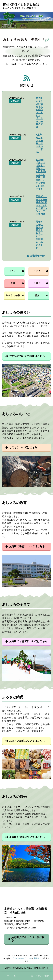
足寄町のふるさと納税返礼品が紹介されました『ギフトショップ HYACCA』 (42, 205)
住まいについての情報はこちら (27, 356)
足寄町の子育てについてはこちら (28, 641)
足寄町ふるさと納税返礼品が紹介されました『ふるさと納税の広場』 (39, 112)
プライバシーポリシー (22, 958)
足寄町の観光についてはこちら (27, 837)
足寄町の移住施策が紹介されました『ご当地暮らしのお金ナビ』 (39, 235)
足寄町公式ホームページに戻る (28, 939)
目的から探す (40, 976)
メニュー (13, 976)
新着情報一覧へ (38, 256)
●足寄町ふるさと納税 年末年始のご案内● (39, 143)
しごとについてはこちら (23, 447)
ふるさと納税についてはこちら (27, 741)
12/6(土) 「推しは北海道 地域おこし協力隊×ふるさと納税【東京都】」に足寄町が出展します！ (41, 174)
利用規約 (38, 958)
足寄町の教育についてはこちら (27, 546)
